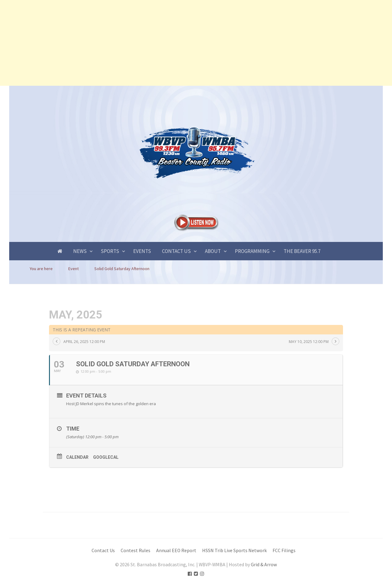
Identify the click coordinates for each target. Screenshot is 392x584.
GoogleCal (106, 457)
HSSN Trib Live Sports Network (234, 550)
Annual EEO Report (176, 550)
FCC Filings (284, 550)
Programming (252, 251)
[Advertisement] (184, 43)
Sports (110, 251)
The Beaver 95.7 (302, 251)
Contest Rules (136, 550)
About (213, 251)
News (80, 251)
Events (142, 251)
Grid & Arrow (264, 565)
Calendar (77, 457)
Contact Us (176, 251)
